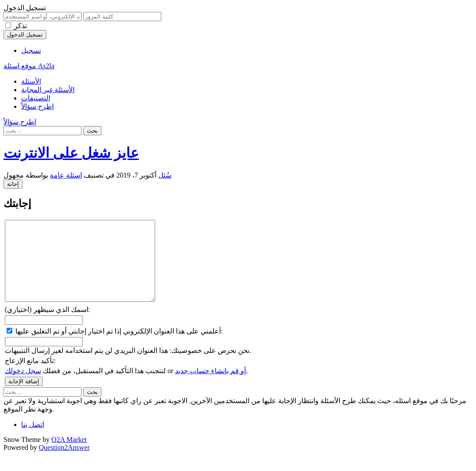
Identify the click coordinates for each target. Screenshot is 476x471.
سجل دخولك (23, 387)
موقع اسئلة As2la (29, 66)
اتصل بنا (33, 440)
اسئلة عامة (66, 175)
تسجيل (31, 50)
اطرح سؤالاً (37, 106)
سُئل (165, 175)
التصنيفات (36, 98)
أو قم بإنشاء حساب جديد (210, 387)
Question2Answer (64, 463)
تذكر (20, 26)
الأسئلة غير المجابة (48, 90)
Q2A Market (69, 455)
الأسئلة (31, 81)
